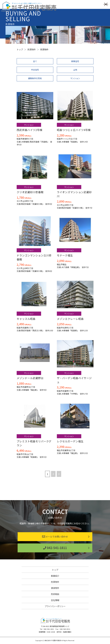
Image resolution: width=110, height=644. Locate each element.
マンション (75, 78)
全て (35, 61)
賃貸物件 (55, 588)
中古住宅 (35, 70)
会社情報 (55, 600)
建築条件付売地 (35, 78)
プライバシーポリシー (55, 606)
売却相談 (55, 594)
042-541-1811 (55, 548)
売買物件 (55, 582)
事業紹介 (55, 576)
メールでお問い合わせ (55, 537)
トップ (55, 570)
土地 (75, 70)
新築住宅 (75, 61)
